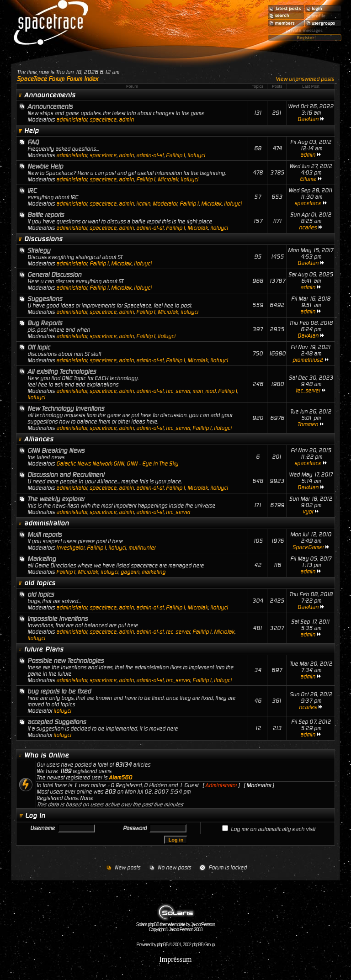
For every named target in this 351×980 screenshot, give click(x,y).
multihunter (142, 548)
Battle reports (46, 215)
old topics (40, 583)
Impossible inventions (58, 619)
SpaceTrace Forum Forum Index (58, 79)
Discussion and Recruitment (66, 475)
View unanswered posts (305, 79)
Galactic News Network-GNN (90, 464)
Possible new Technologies (66, 661)
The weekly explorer (56, 499)
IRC (32, 191)
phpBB (162, 945)
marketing (154, 572)
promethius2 (308, 360)
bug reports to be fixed (59, 691)
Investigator (70, 548)
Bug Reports (45, 323)
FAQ (33, 142)
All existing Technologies (62, 371)
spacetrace (103, 120)
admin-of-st (150, 155)
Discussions (43, 239)
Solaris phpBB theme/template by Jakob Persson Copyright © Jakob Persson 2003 (175, 925)
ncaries (308, 228)
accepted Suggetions (57, 722)
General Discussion (54, 275)
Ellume (308, 179)
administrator (72, 120)
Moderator (165, 204)
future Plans (44, 649)
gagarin (130, 572)
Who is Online (47, 755)
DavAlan (308, 119)
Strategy (39, 250)
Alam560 (120, 778)
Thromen (308, 424)
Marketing (42, 559)
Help (32, 131)
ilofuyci (196, 155)
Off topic (39, 347)
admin (126, 120)
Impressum (175, 959)
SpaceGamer (308, 547)
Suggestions (45, 299)
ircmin (143, 204)
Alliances (39, 439)
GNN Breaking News (56, 450)
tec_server (178, 391)
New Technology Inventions (66, 408)
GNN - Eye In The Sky (152, 464)
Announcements (50, 95)
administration (47, 523)
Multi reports (45, 535)
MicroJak (168, 180)
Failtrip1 (175, 155)
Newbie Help (45, 166)
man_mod (204, 391)
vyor (308, 512)
